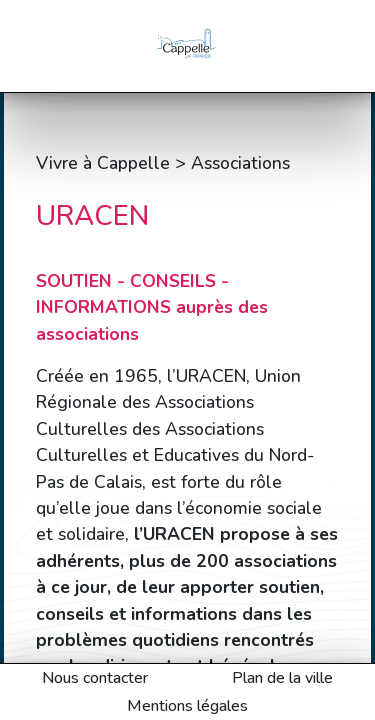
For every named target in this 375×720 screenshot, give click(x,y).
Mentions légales (187, 706)
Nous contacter (95, 678)
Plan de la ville (282, 678)
